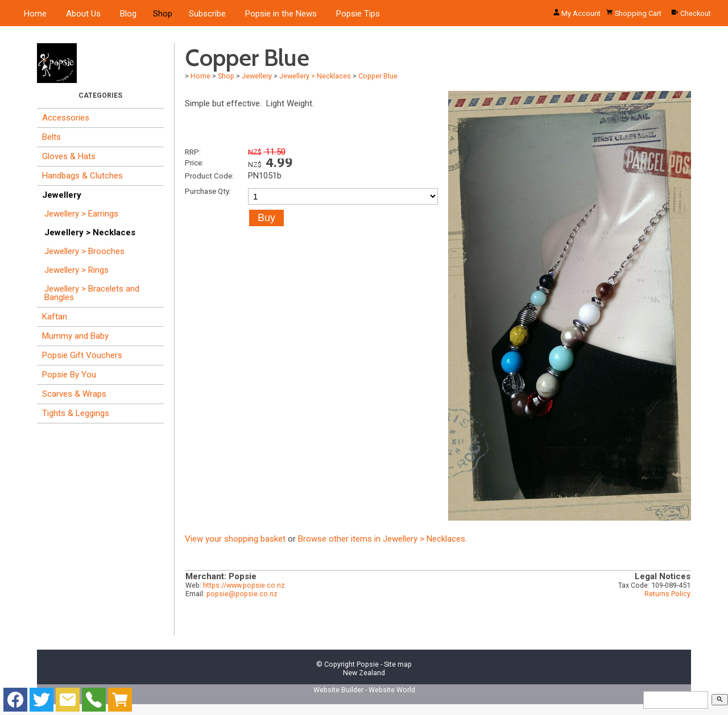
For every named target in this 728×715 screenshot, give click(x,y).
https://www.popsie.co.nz (244, 585)
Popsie (368, 664)
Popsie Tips (358, 14)
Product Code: (209, 176)
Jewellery (62, 195)
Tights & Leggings (76, 413)
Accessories (66, 118)
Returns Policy (667, 594)
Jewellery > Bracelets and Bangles (92, 293)
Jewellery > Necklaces (90, 232)
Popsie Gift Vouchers (82, 355)
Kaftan (55, 317)
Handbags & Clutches (82, 176)
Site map (398, 664)
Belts (51, 137)
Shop (163, 14)
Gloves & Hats (69, 156)
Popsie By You (69, 375)
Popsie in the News (281, 14)
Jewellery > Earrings (81, 214)
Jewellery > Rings (76, 270)
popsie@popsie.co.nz (242, 594)
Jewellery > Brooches (84, 251)
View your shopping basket (235, 539)
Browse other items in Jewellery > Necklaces (382, 539)
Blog (128, 14)
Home (35, 14)
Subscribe (207, 14)
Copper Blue (378, 76)
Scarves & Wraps (74, 394)
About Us (83, 14)
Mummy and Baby (75, 336)
